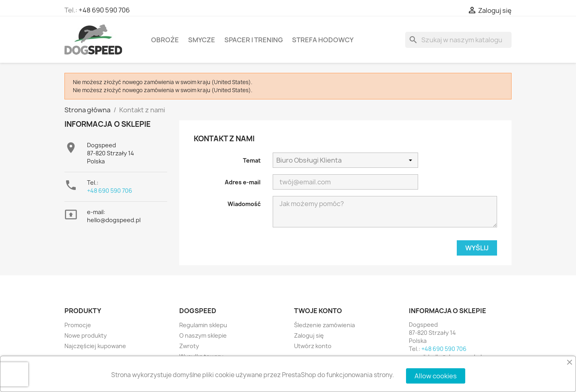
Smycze (202, 40)
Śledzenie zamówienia (324, 325)
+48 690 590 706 (104, 10)
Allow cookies (436, 376)
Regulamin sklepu (203, 325)
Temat (252, 160)
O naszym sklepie (203, 335)
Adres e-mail (243, 182)
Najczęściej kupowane (95, 346)
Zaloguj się (309, 335)
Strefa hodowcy (323, 40)
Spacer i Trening (254, 40)
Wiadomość (244, 204)
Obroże (165, 40)
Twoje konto (318, 311)
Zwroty (189, 346)
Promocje (78, 325)
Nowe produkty (86, 335)
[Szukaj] (458, 40)
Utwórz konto (313, 346)
